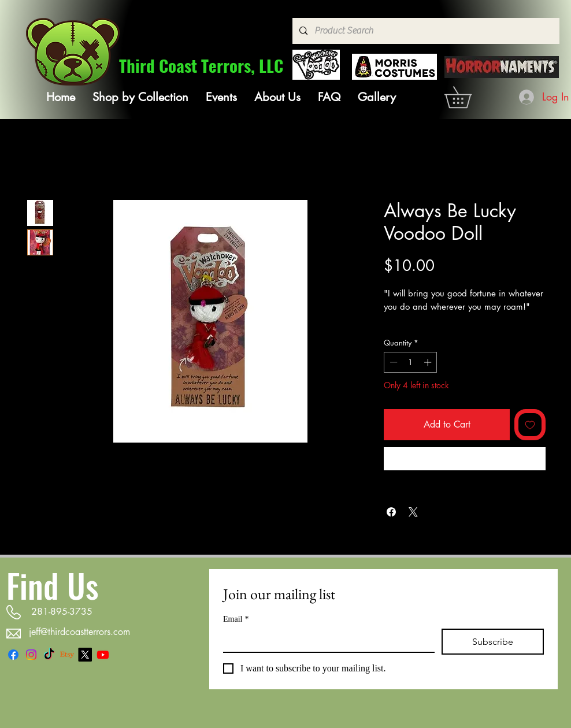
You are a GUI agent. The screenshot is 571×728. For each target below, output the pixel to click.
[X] (85, 655)
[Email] (325, 640)
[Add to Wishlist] (530, 425)
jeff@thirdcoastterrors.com (79, 632)
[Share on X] (413, 512)
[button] (140, 97)
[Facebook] (13, 655)
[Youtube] (103, 655)
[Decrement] (392, 362)
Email (236, 619)
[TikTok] (49, 655)
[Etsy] (67, 655)
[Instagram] (31, 655)
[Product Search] (425, 31)
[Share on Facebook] (391, 512)
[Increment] (429, 362)
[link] (468, 97)
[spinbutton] (411, 362)
